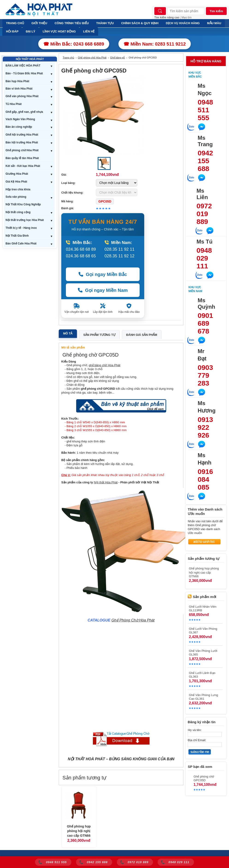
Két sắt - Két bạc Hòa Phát (23, 166)
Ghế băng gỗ (117, 58)
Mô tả (68, 333)
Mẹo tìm (187, 17)
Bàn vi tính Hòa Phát (19, 89)
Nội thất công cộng (18, 212)
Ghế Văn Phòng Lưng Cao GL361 (204, 697)
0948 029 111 (204, 258)
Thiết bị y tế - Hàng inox (21, 228)
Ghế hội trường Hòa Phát (22, 135)
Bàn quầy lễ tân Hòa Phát (22, 158)
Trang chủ (68, 58)
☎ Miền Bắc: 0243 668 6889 (74, 44)
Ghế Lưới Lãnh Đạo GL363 (202, 675)
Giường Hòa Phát (17, 174)
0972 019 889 (204, 214)
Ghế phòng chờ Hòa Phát (22, 150)
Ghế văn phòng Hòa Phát (22, 96)
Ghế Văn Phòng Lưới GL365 (203, 653)
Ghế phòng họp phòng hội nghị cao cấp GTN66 (79, 831)
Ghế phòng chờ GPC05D (204, 778)
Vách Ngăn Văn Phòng (20, 119)
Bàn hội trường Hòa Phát (22, 142)
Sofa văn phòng (16, 197)
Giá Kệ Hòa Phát (16, 182)
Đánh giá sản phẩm (142, 335)
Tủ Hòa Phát (14, 104)
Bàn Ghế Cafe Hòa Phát (21, 244)
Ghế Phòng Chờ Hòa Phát (133, 620)
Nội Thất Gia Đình (17, 236)
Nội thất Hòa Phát (106, 482)
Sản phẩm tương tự (99, 335)
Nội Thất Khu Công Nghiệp (23, 204)
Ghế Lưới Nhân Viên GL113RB (203, 608)
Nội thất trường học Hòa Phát (25, 220)
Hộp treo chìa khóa (18, 189)
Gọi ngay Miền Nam (103, 290)
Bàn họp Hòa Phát (17, 81)
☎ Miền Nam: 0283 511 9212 (155, 44)
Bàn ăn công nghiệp (19, 127)
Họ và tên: (195, 730)
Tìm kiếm (216, 11)
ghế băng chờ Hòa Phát (104, 365)
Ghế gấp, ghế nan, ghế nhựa (24, 112)
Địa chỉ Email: (197, 740)
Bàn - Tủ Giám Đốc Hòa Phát (24, 73)
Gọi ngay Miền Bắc (103, 274)
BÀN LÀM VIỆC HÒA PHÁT (23, 66)
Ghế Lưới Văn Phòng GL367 (203, 631)
